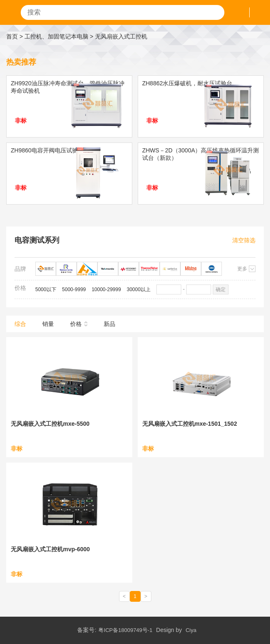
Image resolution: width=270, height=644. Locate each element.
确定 (221, 289)
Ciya (191, 630)
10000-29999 (106, 289)
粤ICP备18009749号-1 (125, 630)
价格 (76, 324)
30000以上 (139, 289)
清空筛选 (244, 240)
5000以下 (46, 289)
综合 (20, 324)
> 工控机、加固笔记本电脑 (54, 36)
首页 (12, 36)
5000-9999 (74, 289)
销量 (48, 324)
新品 (109, 324)
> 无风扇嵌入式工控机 (119, 36)
